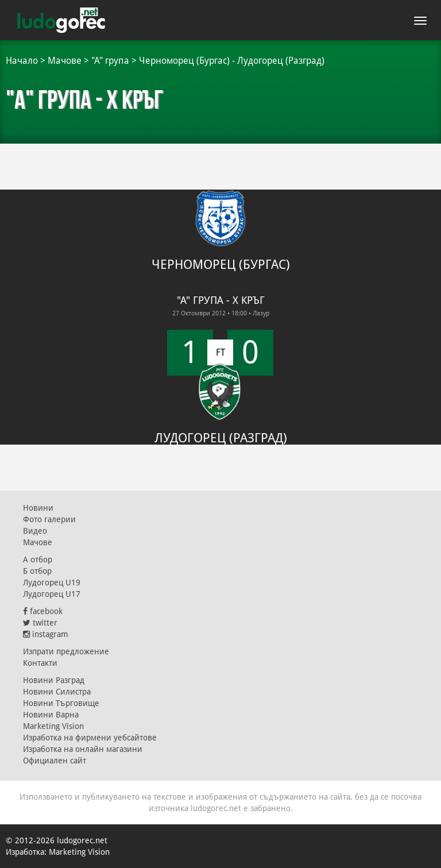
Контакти (40, 663)
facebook (43, 611)
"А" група (110, 61)
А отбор (38, 560)
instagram (46, 634)
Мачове (65, 61)
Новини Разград (54, 680)
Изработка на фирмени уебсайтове (90, 738)
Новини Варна (51, 715)
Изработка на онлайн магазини (83, 749)
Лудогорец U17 (52, 594)
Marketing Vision (53, 726)
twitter (40, 623)
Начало (22, 61)
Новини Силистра (57, 692)
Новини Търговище (61, 703)
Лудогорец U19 (52, 582)
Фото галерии (49, 519)
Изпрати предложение (66, 651)
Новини (38, 508)
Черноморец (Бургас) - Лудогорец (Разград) (232, 61)
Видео (35, 531)
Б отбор (37, 571)
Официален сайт (55, 761)
